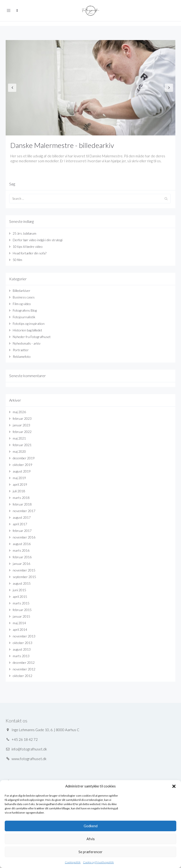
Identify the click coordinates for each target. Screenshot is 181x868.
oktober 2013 (23, 643)
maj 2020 (19, 451)
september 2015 (24, 577)
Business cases (24, 297)
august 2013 (22, 649)
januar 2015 (21, 616)
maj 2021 (19, 438)
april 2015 (20, 597)
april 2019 (20, 484)
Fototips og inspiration (29, 324)
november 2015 (24, 570)
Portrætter (21, 350)
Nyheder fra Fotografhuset (32, 337)
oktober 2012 (23, 676)
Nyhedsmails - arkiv (27, 343)
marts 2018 (21, 498)
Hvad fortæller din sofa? (30, 253)
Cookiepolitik (73, 862)
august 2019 (22, 471)
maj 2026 (19, 412)
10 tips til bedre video (28, 247)
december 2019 (24, 458)
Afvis (91, 839)
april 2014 (20, 630)
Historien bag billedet (27, 330)
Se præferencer (90, 852)
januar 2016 (21, 564)
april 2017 (20, 524)
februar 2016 (22, 557)
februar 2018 (22, 504)
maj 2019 (19, 478)
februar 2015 (22, 610)
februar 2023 (22, 418)
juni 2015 (19, 590)
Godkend (91, 826)
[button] (174, 786)
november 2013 (24, 636)
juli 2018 (19, 491)
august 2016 (22, 544)
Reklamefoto (22, 357)
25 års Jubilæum (25, 233)
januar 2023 (21, 425)
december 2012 (24, 662)
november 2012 (24, 669)
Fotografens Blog (25, 310)
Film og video (22, 304)
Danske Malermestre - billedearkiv (62, 145)
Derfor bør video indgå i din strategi (38, 240)
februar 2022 (22, 432)
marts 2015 (21, 603)
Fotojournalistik (24, 317)
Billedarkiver (22, 291)
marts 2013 (21, 656)
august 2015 (22, 583)
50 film (17, 260)
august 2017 (22, 517)
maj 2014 (19, 623)
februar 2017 (22, 531)
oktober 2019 (23, 465)
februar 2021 (22, 445)
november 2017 (24, 511)
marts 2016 (21, 550)
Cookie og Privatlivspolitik (98, 862)
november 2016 (24, 537)
